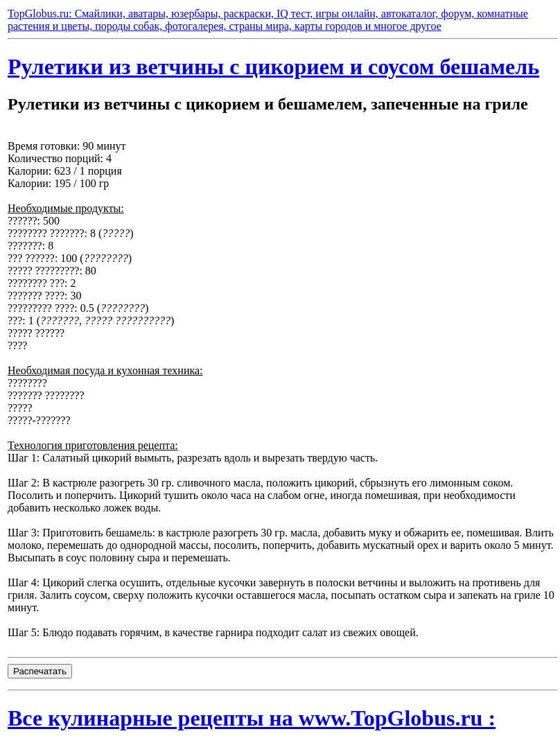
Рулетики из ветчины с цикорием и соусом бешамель (273, 67)
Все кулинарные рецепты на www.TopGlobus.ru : (252, 718)
